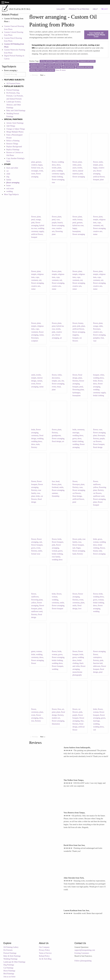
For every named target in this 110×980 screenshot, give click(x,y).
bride (95, 381)
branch (60, 223)
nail (74, 548)
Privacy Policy (44, 950)
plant (33, 162)
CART (105, 9)
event (41, 171)
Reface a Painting (13, 141)
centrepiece (97, 657)
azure (74, 168)
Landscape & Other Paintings (14, 962)
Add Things (11, 126)
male (38, 444)
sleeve (75, 171)
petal (54, 171)
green (33, 651)
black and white (12, 168)
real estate (10, 189)
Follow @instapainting (83, 961)
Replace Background (14, 147)
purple (54, 223)
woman (55, 551)
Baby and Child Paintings (16, 111)
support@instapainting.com (85, 950)
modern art (56, 718)
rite (63, 381)
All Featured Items (13, 83)
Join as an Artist (9, 977)
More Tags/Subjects (11, 194)
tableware (97, 666)
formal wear (36, 168)
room (33, 174)
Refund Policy (44, 956)
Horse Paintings (9, 971)
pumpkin (96, 338)
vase (58, 220)
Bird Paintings (9, 974)
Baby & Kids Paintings (12, 956)
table (101, 326)
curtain (40, 381)
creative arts (98, 231)
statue (95, 234)
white (75, 165)
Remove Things (12, 144)
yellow (96, 487)
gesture (38, 162)
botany (80, 220)
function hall (98, 663)
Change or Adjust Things (16, 129)
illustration (56, 724)
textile (54, 168)
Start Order (96, 35)
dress (59, 165)
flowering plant (78, 390)
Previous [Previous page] (36, 75)
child (8, 174)
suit (41, 542)
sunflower (97, 484)
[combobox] (15, 74)
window (34, 165)
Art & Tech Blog (45, 959)
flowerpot (35, 338)
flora (59, 709)
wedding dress (98, 378)
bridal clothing (57, 177)
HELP (95, 9)
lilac (82, 721)
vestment (96, 225)
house (9, 185)
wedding (10, 191)
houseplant (76, 231)
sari (59, 381)
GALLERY (61, 9)
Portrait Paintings (13, 90)
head (58, 481)
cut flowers (97, 441)
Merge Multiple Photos (15, 132)
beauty (95, 551)
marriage (76, 433)
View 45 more (60, 70)
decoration (56, 378)
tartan (41, 387)
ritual (59, 387)
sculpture (35, 341)
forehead (55, 487)
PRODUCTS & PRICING (79, 9)
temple (96, 165)
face (53, 481)
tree (33, 721)
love (80, 609)
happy (40, 165)
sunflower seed (99, 496)
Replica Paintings (13, 150)
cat (7, 171)
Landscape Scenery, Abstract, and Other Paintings (14, 105)
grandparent (56, 435)
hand (74, 554)
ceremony (35, 435)
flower (54, 162)
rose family (56, 557)
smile (101, 162)
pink (81, 174)
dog (8, 177)
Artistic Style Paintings (15, 123)
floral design (56, 441)
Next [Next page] (43, 75)
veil (94, 730)
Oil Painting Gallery (11, 947)
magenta (76, 335)
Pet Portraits (8, 950)
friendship (56, 496)
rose (53, 182)
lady (100, 551)
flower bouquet (99, 444)
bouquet (96, 180)
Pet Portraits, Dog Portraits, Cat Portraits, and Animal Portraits (15, 96)
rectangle (35, 171)
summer (55, 493)
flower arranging (58, 180)
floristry (75, 381)
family (9, 180)
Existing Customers (82, 953)
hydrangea (76, 393)
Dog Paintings (9, 965)
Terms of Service (45, 953)
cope (99, 223)
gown (75, 439)
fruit (102, 338)
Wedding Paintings (10, 959)
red (102, 225)
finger (78, 548)
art (42, 168)
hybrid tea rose (78, 225)
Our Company (44, 947)
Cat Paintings (8, 968)
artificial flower (99, 177)
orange (38, 220)
